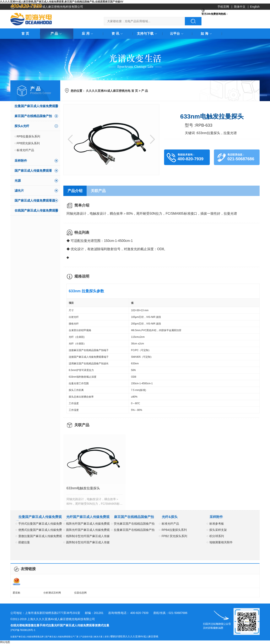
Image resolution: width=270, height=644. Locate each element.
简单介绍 (82, 205)
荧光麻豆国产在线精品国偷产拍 (134, 524)
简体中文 (240, 7)
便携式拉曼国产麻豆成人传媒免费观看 (40, 531)
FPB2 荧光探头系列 (174, 536)
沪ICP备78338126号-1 (23, 630)
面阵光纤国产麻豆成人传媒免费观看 (88, 531)
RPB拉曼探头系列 (28, 136)
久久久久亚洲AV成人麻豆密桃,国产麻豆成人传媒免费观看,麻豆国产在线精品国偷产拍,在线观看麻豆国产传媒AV (62, 2)
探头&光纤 (22, 126)
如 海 (207, 34)
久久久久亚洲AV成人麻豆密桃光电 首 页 (112, 91)
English (255, 7)
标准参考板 (217, 524)
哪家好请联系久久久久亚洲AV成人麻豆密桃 (134, 637)
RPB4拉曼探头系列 (174, 530)
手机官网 (223, 7)
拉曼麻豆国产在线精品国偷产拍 (134, 530)
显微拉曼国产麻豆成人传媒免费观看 (40, 537)
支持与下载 (148, 34)
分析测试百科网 (52, 593)
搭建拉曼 (24, 542)
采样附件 (21, 161)
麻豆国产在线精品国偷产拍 (33, 116)
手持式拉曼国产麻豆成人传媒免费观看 (40, 524)
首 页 (25, 34)
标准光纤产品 (25, 150)
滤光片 (19, 190)
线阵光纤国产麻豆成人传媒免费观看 (88, 524)
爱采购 (16, 593)
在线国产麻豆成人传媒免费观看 (36, 210)
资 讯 (118, 34)
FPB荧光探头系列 (28, 143)
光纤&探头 (170, 517)
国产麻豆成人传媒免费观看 (33, 171)
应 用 (88, 34)
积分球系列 (217, 536)
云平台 (177, 34)
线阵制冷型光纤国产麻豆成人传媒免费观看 (88, 537)
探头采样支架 (218, 530)
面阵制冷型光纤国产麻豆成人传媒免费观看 (88, 543)
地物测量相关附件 (221, 542)
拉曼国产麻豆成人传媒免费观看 (36, 106)
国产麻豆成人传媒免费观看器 (35, 200)
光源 (18, 181)
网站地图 (5, 642)
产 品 (57, 34)
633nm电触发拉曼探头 (83, 488)
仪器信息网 (80, 593)
